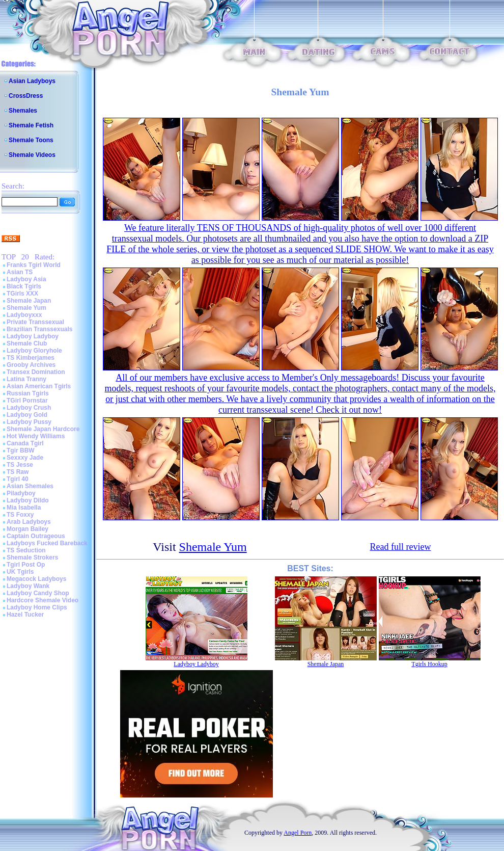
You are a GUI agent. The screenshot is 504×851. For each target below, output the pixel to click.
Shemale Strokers (32, 557)
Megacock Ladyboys (36, 579)
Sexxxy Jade (25, 458)
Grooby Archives (31, 365)
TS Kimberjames (31, 358)
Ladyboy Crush (29, 408)
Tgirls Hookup (429, 664)
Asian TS (20, 272)
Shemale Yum (26, 308)
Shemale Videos (32, 155)
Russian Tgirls (28, 393)
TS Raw (18, 472)
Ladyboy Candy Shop (38, 593)
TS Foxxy (20, 515)
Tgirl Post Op (26, 565)
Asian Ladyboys (32, 81)
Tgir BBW (21, 450)
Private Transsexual (35, 322)
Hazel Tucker (25, 615)
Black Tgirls (24, 286)
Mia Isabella (24, 508)
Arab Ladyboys (29, 522)
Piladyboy (21, 493)
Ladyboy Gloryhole (34, 351)
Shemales (23, 111)
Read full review (401, 547)
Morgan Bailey (27, 529)
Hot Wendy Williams (36, 436)
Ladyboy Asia (26, 279)
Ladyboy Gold (27, 415)
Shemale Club (27, 343)
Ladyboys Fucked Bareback (47, 543)
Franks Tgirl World (34, 265)
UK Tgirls (20, 572)
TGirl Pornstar (27, 401)
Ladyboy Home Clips (37, 607)
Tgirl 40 (18, 479)
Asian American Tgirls (39, 386)
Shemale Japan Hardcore (43, 429)
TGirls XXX (22, 294)
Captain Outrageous (36, 536)
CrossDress (26, 96)
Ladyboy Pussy (29, 422)
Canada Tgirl (25, 443)
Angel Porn (298, 833)
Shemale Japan (29, 301)
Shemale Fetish (31, 125)
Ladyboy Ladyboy (33, 336)
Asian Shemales (30, 486)
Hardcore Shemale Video (43, 600)
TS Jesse (20, 465)
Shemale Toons (31, 140)
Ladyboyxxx (24, 315)
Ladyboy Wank (28, 586)
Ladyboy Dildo (28, 500)
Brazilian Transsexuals (39, 329)
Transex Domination (36, 372)
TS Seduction (26, 550)
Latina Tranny (26, 379)
